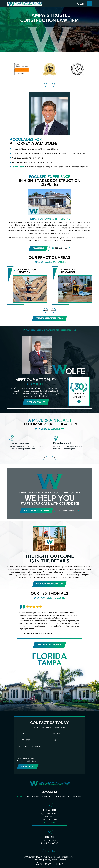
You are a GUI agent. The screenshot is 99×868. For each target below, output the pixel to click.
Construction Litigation (27, 286)
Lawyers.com (18, 167)
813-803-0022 (61, 248)
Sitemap (63, 860)
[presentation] (46, 85)
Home (20, 797)
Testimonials (59, 797)
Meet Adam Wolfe (36, 402)
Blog (70, 797)
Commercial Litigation (72, 286)
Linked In (53, 852)
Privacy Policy (32, 759)
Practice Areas (32, 797)
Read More (38, 248)
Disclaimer (21, 759)
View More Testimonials (49, 645)
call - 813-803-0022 (67, 511)
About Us (46, 797)
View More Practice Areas (49, 318)
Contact (78, 797)
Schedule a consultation (36, 511)
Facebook (46, 852)
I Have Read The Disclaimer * (30, 762)
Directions (50, 823)
